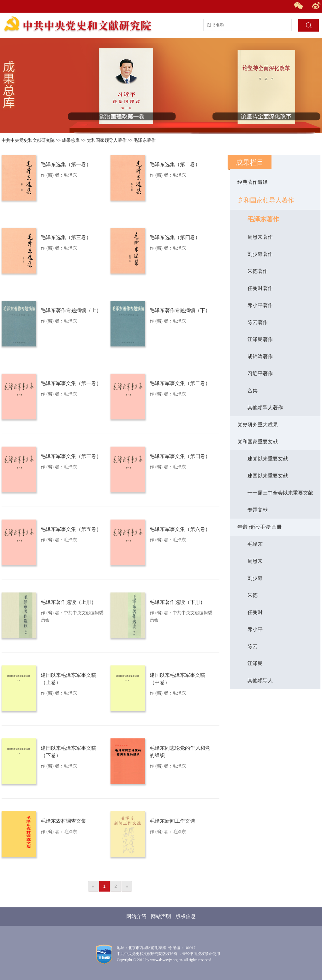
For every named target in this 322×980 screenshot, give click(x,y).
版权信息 (186, 916)
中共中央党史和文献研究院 (28, 140)
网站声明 (161, 916)
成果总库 (71, 140)
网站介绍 (136, 916)
